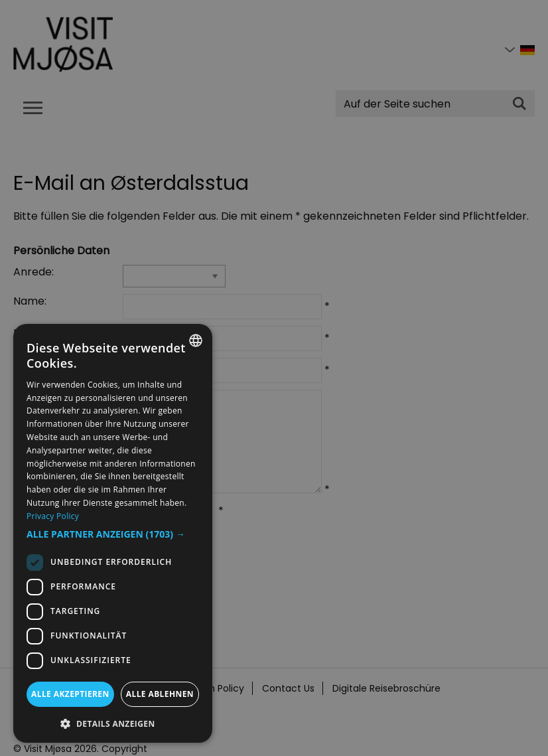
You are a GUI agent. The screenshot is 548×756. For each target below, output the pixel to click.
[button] (113, 534)
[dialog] (113, 533)
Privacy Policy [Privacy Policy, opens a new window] (53, 516)
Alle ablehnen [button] (160, 694)
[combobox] (196, 340)
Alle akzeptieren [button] (70, 694)
